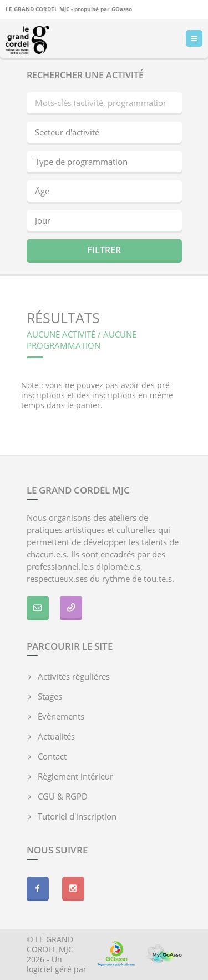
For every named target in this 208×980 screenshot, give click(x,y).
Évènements (61, 716)
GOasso (122, 8)
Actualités (56, 736)
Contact (52, 756)
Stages (50, 696)
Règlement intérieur (75, 776)
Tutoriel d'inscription (77, 816)
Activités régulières (74, 676)
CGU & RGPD (63, 796)
